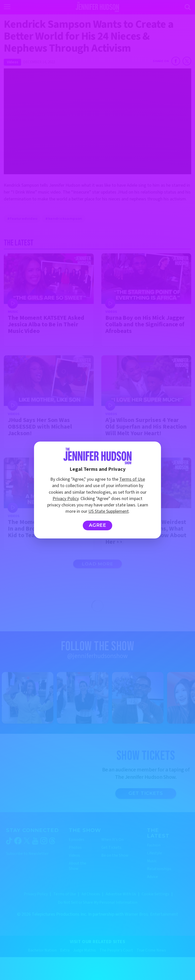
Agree (98, 525)
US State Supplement (109, 511)
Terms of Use (132, 479)
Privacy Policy (66, 499)
